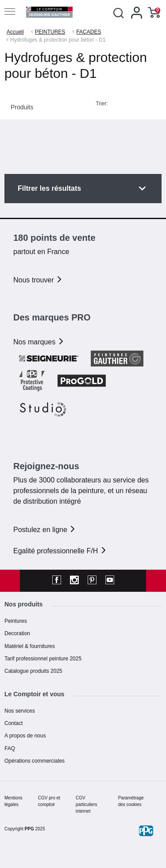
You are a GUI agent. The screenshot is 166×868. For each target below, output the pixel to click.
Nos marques (39, 342)
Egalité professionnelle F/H (60, 551)
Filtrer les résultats (49, 188)
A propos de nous (25, 736)
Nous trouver (38, 280)
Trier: (102, 104)
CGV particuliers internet (86, 804)
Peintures (16, 621)
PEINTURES (50, 32)
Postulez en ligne (45, 530)
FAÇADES (89, 32)
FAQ (10, 748)
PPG (29, 829)
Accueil (15, 32)
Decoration (17, 633)
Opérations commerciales (35, 761)
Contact (14, 723)
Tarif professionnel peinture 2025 (43, 659)
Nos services (20, 711)
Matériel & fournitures (30, 646)
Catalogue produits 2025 (33, 671)
